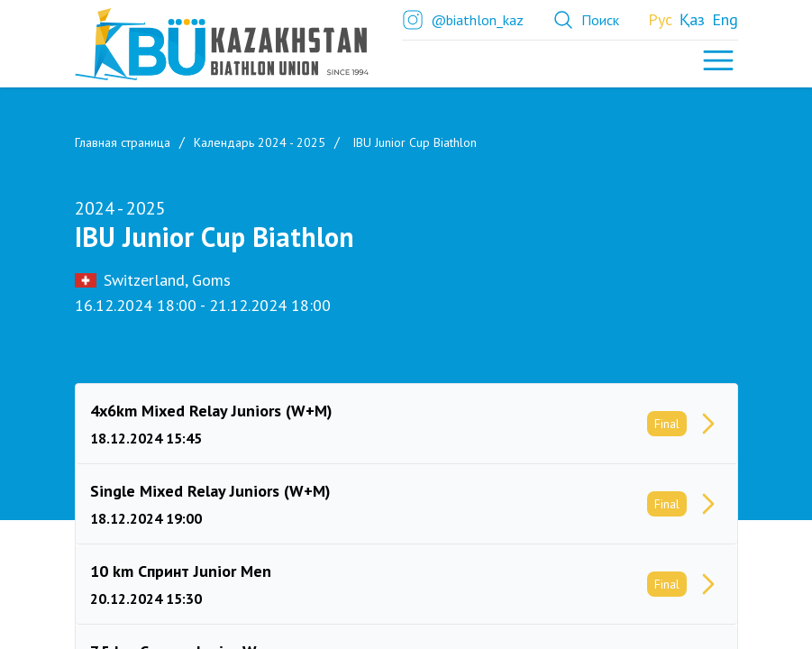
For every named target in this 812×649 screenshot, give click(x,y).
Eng (725, 19)
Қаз (692, 19)
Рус (660, 19)
